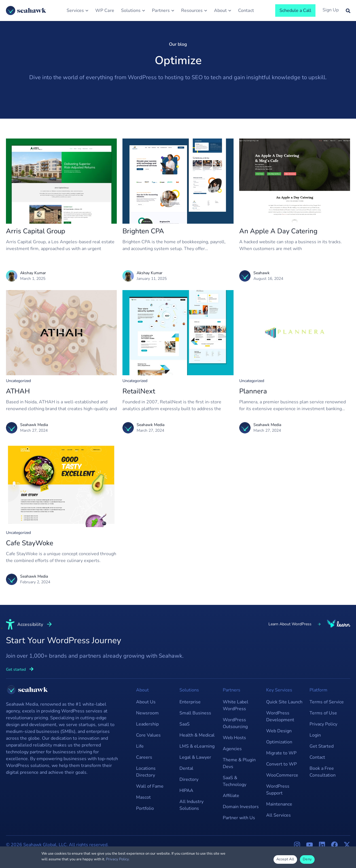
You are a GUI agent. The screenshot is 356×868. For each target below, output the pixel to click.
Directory (189, 779)
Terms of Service (327, 702)
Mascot (143, 797)
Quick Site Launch (284, 702)
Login (315, 735)
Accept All (285, 859)
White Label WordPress (236, 705)
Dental (186, 768)
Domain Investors (241, 807)
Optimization (279, 742)
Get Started (322, 746)
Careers (144, 757)
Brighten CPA (143, 231)
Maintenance (279, 804)
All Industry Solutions (191, 805)
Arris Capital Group (36, 231)
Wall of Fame (150, 786)
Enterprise (190, 702)
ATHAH (18, 391)
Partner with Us (239, 818)
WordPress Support (278, 790)
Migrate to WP (281, 753)
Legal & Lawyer (195, 757)
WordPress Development (280, 716)
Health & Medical (197, 735)
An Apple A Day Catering (278, 231)
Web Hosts (234, 738)
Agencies (232, 749)
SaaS (185, 724)
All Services (278, 815)
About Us (146, 702)
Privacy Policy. (118, 859)
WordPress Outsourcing (235, 723)
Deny (307, 859)
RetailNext (139, 391)
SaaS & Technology (235, 781)
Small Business (195, 713)
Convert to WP (281, 764)
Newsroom (147, 713)
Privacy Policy (323, 724)
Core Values (148, 735)
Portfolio (145, 808)
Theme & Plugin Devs (239, 763)
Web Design (279, 731)
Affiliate (231, 796)
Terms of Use (323, 713)
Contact (317, 757)
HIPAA (186, 791)
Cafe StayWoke (30, 543)
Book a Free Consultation (323, 772)
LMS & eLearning (197, 746)
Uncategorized (18, 381)
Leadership (147, 724)
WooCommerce (282, 775)
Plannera (253, 391)
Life (140, 746)
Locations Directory (146, 772)
